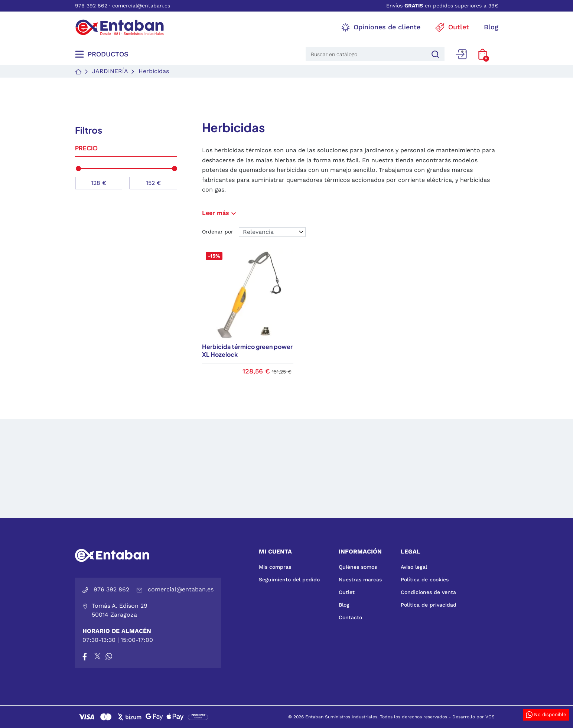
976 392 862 (91, 6)
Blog (344, 605)
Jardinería (110, 71)
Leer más (220, 213)
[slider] (78, 169)
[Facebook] (85, 656)
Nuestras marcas (360, 580)
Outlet (347, 592)
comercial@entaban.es (141, 6)
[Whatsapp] (109, 656)
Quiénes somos (358, 567)
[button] (483, 54)
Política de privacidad (429, 605)
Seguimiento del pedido (289, 580)
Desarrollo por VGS (473, 717)
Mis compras (275, 567)
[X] (98, 656)
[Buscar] (434, 54)
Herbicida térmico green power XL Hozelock (247, 350)
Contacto (350, 617)
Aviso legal (414, 567)
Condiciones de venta (428, 592)
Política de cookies (425, 580)
